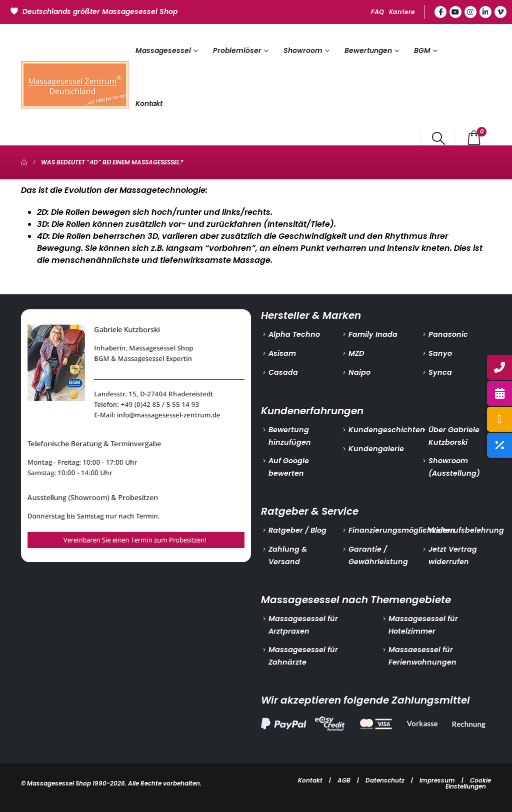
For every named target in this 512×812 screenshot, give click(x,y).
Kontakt (149, 103)
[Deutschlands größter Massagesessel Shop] (95, 11)
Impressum (437, 780)
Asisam (282, 353)
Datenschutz (385, 780)
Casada (283, 372)
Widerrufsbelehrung (466, 530)
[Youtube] (455, 12)
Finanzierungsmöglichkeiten (402, 530)
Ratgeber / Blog (297, 530)
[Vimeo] (500, 12)
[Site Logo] (75, 85)
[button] (439, 138)
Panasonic (448, 334)
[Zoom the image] (136, 315)
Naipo (359, 372)
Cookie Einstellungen (468, 783)
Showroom (303, 50)
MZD (356, 353)
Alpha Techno (294, 334)
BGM (422, 50)
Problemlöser (237, 50)
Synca (440, 372)
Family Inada (373, 334)
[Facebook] (440, 12)
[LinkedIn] (485, 12)
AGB (344, 780)
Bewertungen (368, 50)
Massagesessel (163, 50)
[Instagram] (470, 12)
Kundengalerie (376, 449)
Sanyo (440, 353)
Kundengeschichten (387, 430)
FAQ (377, 12)
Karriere (402, 12)
